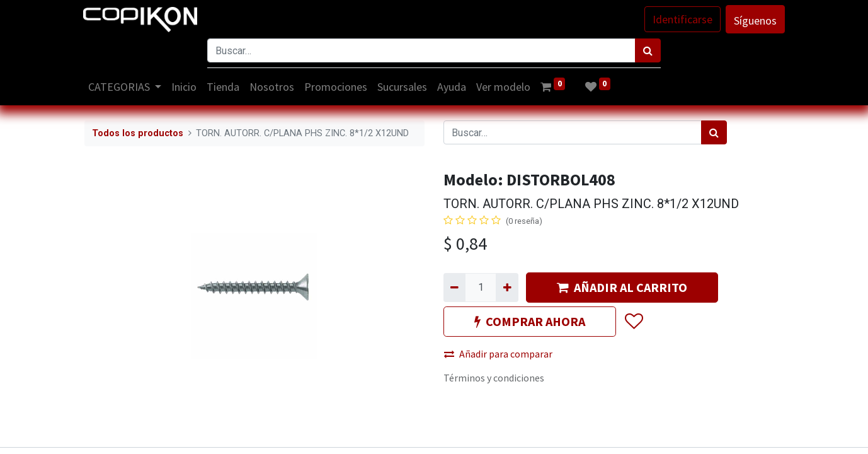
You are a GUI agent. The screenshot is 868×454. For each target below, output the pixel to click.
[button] (633, 322)
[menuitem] (186, 87)
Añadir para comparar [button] (498, 354)
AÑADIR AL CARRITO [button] (622, 287)
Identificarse (681, 19)
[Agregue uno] (507, 288)
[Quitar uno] (454, 288)
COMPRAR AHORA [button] (530, 321)
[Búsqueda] (648, 50)
